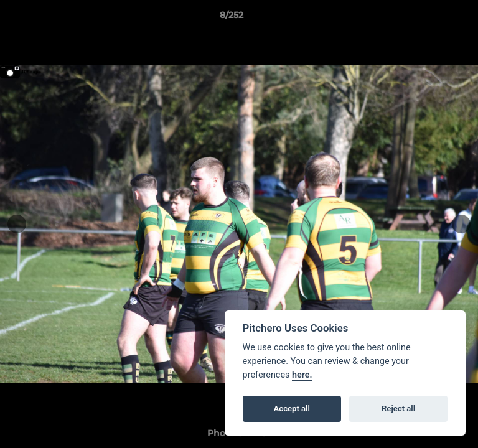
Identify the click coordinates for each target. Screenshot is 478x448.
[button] (433, 18)
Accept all (292, 408)
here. (302, 375)
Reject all (398, 408)
